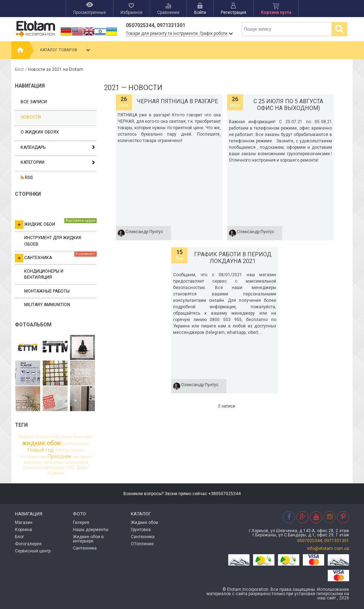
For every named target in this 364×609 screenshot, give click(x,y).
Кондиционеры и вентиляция (44, 274)
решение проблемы (44, 462)
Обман (62, 450)
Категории (33, 162)
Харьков (56, 473)
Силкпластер (36, 468)
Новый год (41, 450)
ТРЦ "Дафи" (78, 468)
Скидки (58, 468)
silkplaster (62, 437)
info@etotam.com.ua (328, 548)
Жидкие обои (56, 224)
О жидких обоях (40, 132)
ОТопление (142, 544)
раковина (82, 457)
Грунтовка (141, 530)
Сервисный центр (33, 551)
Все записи (34, 102)
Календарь (33, 147)
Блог (20, 69)
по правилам (33, 457)
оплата (77, 450)
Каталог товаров (66, 50)
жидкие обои (41, 443)
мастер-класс (76, 444)
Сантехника (56, 257)
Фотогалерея (28, 544)
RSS (27, 178)
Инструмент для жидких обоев (53, 241)
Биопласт (83, 437)
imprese (43, 437)
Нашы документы (91, 530)
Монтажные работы (47, 291)
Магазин (24, 523)
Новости (31, 117)
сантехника (76, 462)
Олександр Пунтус (144, 232)
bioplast (26, 437)
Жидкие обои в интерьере (88, 539)
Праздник (60, 456)
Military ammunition (47, 305)
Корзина (23, 530)
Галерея (81, 523)
